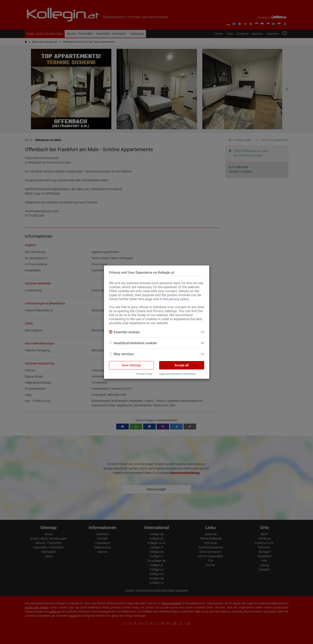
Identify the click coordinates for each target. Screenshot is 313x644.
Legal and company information (177, 374)
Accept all (182, 365)
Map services (121, 354)
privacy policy (179, 299)
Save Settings (131, 365)
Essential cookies (125, 332)
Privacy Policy (144, 374)
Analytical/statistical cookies (133, 343)
